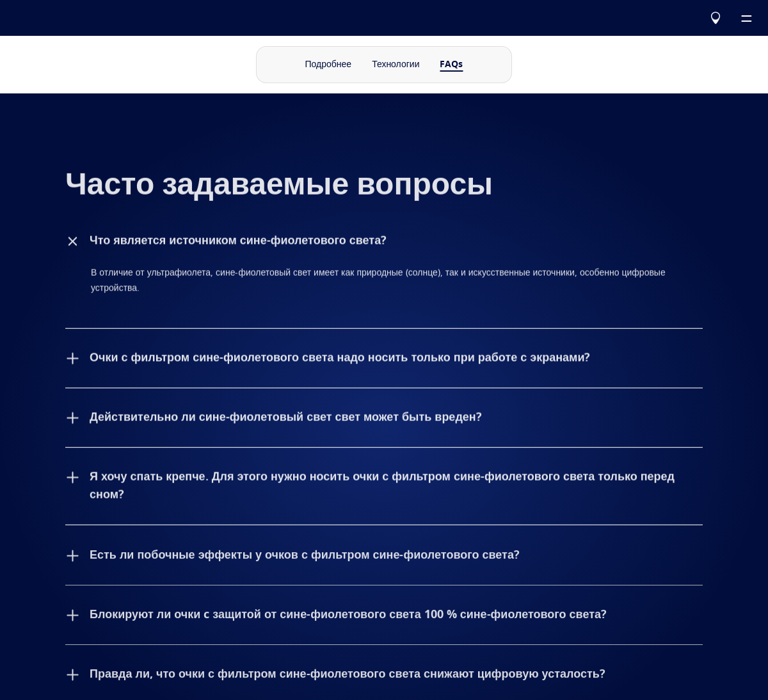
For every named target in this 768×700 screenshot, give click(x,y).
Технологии (396, 65)
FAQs (451, 65)
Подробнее (329, 65)
